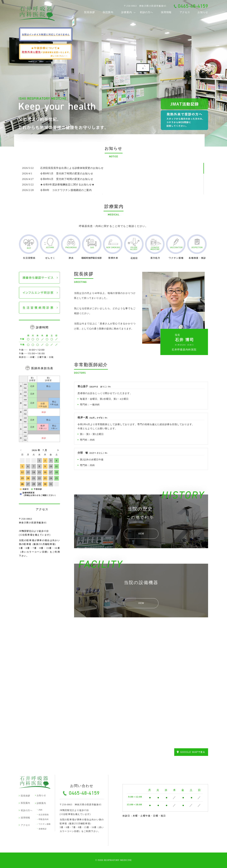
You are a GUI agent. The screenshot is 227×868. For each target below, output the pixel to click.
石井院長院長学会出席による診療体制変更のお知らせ (63, 168)
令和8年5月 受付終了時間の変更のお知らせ (58, 173)
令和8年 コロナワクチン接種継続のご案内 (57, 190)
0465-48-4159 (193, 6)
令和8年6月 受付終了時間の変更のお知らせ (58, 179)
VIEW (141, 534)
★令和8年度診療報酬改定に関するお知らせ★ (58, 185)
